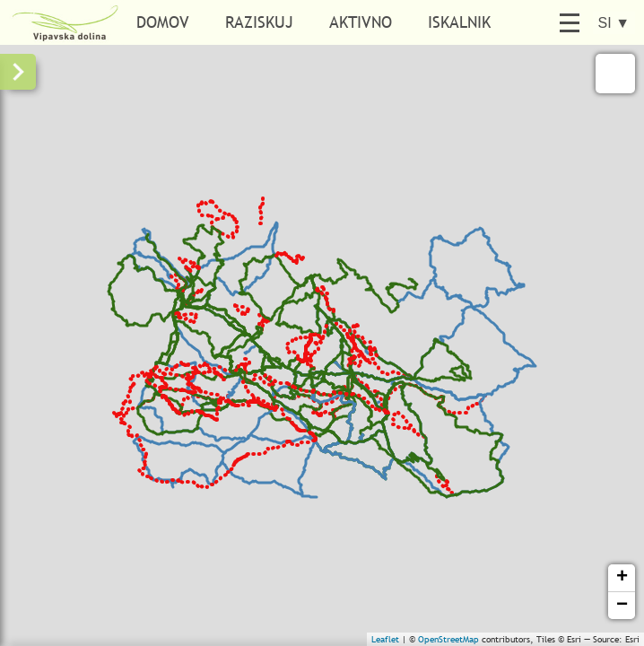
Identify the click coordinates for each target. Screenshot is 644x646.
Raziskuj (259, 22)
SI (614, 23)
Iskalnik (459, 22)
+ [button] (622, 578)
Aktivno (361, 22)
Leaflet (385, 639)
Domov (163, 22)
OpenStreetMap (448, 639)
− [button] (622, 606)
